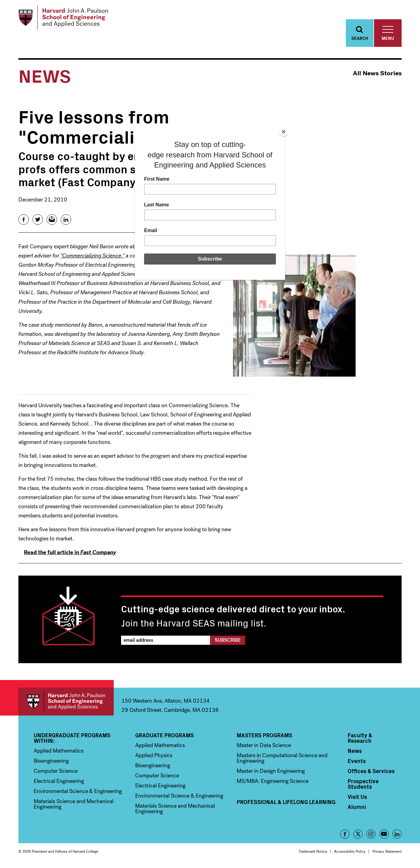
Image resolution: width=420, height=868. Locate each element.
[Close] (284, 132)
